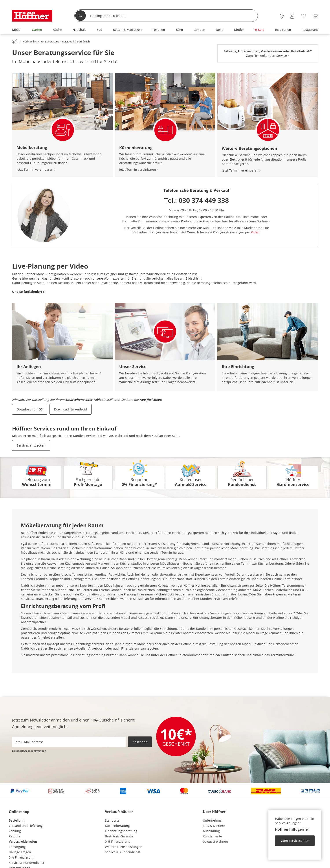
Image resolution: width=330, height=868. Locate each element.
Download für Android (71, 409)
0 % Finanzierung (22, 857)
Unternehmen (213, 820)
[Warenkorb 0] (315, 16)
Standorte (112, 820)
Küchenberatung (117, 826)
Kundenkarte (212, 836)
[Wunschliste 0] (303, 16)
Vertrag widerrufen (23, 841)
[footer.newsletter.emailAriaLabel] (69, 742)
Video (255, 232)
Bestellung (17, 820)
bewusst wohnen (215, 841)
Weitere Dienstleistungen (124, 847)
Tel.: (196, 200)
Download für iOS (30, 409)
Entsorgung (17, 847)
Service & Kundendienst (27, 863)
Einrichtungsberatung (121, 831)
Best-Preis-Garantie (119, 836)
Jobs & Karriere (214, 826)
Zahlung (15, 831)
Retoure (15, 836)
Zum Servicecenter (295, 841)
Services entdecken (31, 445)
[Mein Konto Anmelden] (292, 16)
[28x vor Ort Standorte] (282, 16)
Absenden (140, 742)
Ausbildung (211, 831)
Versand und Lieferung (26, 826)
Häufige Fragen (20, 852)
